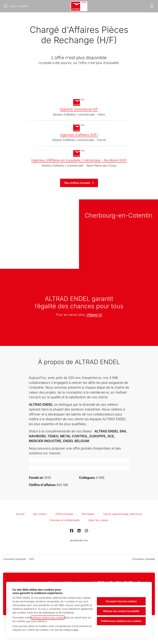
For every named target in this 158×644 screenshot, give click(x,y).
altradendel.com (79, 540)
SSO (32, 559)
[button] (152, 6)
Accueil (20, 514)
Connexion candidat (143, 559)
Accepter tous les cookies (121, 601)
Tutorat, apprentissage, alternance (122, 514)
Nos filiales (88, 514)
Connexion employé (15, 559)
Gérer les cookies (98, 520)
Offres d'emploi (64, 514)
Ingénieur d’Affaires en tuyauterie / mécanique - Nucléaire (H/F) (79, 160)
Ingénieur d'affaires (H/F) (79, 135)
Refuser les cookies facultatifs (121, 611)
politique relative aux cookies (48, 617)
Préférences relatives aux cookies (121, 621)
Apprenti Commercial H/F (79, 109)
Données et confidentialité (65, 520)
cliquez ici (94, 315)
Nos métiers (40, 514)
